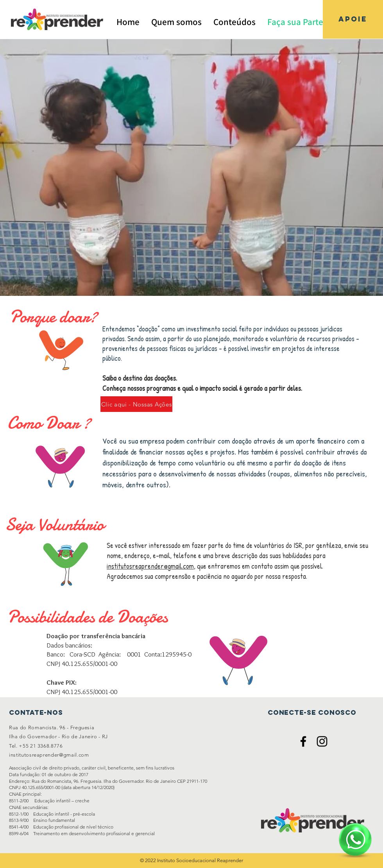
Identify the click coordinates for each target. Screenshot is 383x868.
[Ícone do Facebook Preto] (303, 741)
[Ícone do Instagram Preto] (322, 741)
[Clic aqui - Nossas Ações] (136, 404)
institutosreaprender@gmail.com (150, 566)
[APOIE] (353, 19)
